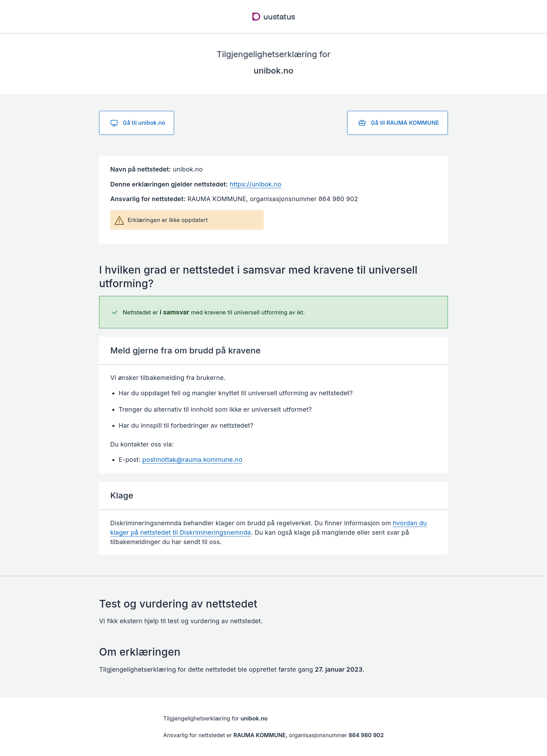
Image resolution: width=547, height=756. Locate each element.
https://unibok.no (255, 184)
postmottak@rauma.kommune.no (192, 460)
